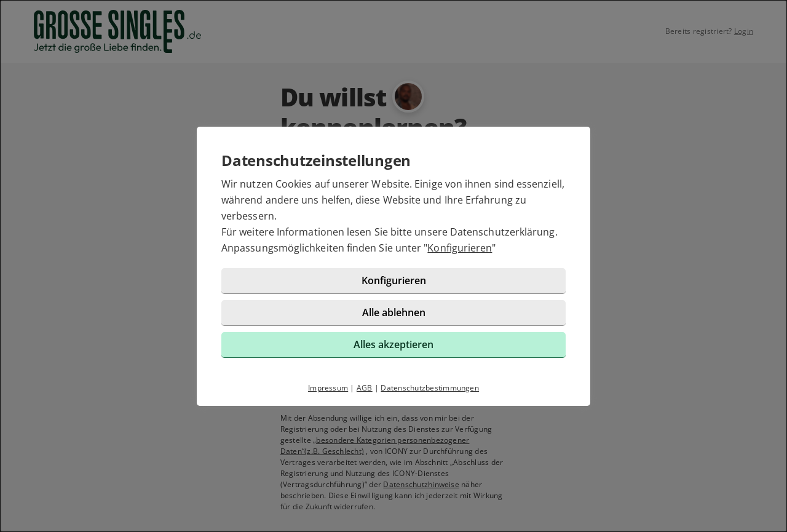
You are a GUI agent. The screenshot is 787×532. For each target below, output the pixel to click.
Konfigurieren (460, 248)
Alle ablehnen (394, 312)
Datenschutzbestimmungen (430, 388)
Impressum (328, 388)
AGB (365, 388)
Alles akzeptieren (393, 344)
